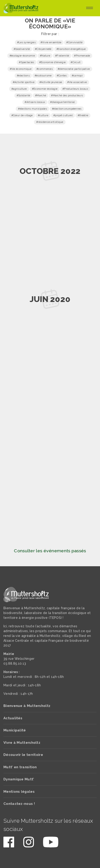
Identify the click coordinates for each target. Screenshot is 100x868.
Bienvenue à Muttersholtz (27, 706)
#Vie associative (77, 82)
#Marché (41, 96)
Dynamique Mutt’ (19, 779)
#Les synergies (26, 42)
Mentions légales (19, 792)
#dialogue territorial (62, 102)
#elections (23, 76)
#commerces (45, 69)
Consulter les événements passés (50, 551)
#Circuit (76, 62)
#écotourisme (43, 76)
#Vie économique (21, 69)
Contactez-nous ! (19, 804)
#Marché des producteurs (67, 96)
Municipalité (15, 730)
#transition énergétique (71, 49)
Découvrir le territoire (23, 755)
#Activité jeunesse (51, 82)
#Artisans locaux (35, 102)
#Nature (45, 56)
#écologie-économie (22, 56)
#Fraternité (62, 56)
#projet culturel (63, 115)
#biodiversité (22, 49)
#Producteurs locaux (75, 89)
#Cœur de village (22, 115)
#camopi (77, 76)
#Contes (62, 76)
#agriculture (19, 89)
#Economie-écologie (45, 89)
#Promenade (82, 56)
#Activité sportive (24, 82)
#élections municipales (32, 109)
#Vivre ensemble (51, 42)
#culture (43, 115)
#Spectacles (26, 62)
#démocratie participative (74, 69)
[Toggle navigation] (90, 8)
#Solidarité (23, 96)
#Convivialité (74, 42)
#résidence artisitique (50, 122)
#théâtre (83, 115)
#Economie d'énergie (53, 62)
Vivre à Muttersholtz (22, 743)
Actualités (13, 718)
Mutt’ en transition (20, 767)
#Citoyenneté (43, 49)
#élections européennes (67, 109)
